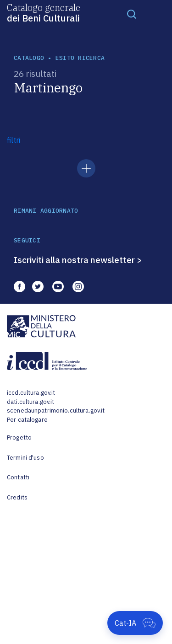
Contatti (18, 477)
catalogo (29, 58)
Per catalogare (27, 420)
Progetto (19, 437)
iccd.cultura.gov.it (31, 393)
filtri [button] (14, 140)
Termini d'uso (25, 458)
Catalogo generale (44, 12)
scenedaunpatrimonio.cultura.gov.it (56, 411)
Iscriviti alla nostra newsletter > (78, 260)
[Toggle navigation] (132, 14)
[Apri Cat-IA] (135, 623)
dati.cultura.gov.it (31, 402)
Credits (17, 497)
